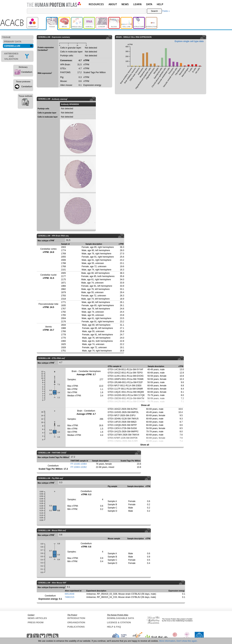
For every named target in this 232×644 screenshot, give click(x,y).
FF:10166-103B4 (79, 464)
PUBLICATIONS (76, 627)
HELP (160, 4)
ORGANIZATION (76, 622)
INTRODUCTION (76, 618)
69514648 (69, 594)
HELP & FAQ (114, 627)
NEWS (125, 4)
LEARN (137, 4)
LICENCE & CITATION (119, 622)
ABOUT (113, 4)
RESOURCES (96, 4)
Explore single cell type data (189, 41)
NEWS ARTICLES (37, 618)
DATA (149, 4)
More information (167, 641)
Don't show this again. (187, 641)
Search (154, 11)
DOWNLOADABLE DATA (120, 618)
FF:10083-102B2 (79, 467)
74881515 (69, 597)
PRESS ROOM (36, 622)
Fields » (166, 11)
